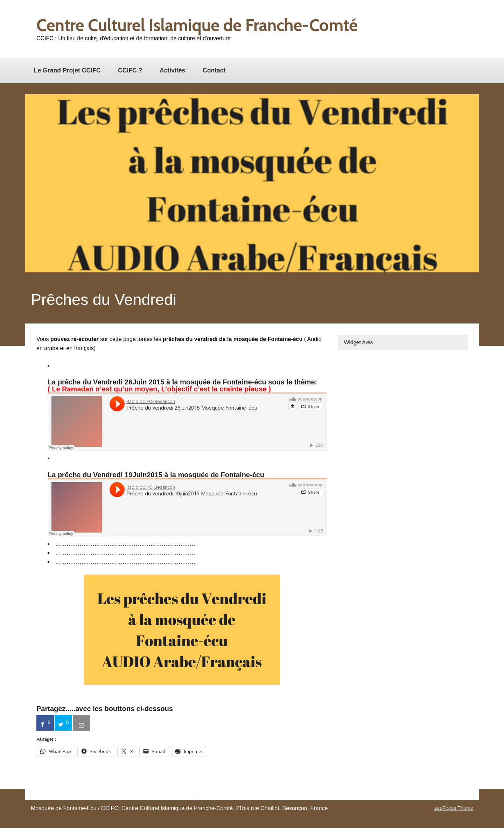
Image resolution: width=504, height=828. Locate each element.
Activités (172, 70)
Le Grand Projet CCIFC (67, 70)
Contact (214, 70)
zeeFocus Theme (454, 808)
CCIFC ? (130, 70)
